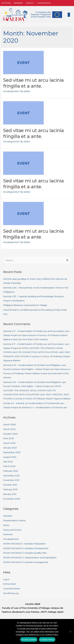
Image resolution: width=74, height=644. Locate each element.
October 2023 (10, 434)
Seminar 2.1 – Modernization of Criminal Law (44, 407)
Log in (6, 579)
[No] (70, 631)
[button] (69, 15)
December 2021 (11, 476)
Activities (6, 3)
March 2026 (9, 424)
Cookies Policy (47, 640)
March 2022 (9, 466)
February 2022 (11, 471)
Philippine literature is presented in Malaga (25, 305)
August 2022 (10, 457)
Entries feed (9, 584)
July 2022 (8, 462)
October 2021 (10, 485)
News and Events (12, 530)
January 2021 (10, 494)
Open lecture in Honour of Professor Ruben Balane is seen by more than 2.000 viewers (37, 373)
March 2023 (9, 443)
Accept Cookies (29, 640)
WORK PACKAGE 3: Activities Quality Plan (25, 553)
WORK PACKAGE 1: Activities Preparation (24, 544)
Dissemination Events (14, 520)
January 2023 (10, 448)
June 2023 (9, 438)
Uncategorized (11, 91)
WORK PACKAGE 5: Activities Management (26, 562)
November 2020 (12, 499)
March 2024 (9, 429)
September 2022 (12, 452)
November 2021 (11, 480)
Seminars (18, 3)
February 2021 (10, 489)
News (6, 525)
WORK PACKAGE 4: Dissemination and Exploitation (30, 558)
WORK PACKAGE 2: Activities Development (26, 548)
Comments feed (11, 589)
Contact (30, 3)
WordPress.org (11, 593)
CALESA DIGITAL (44, 3)
